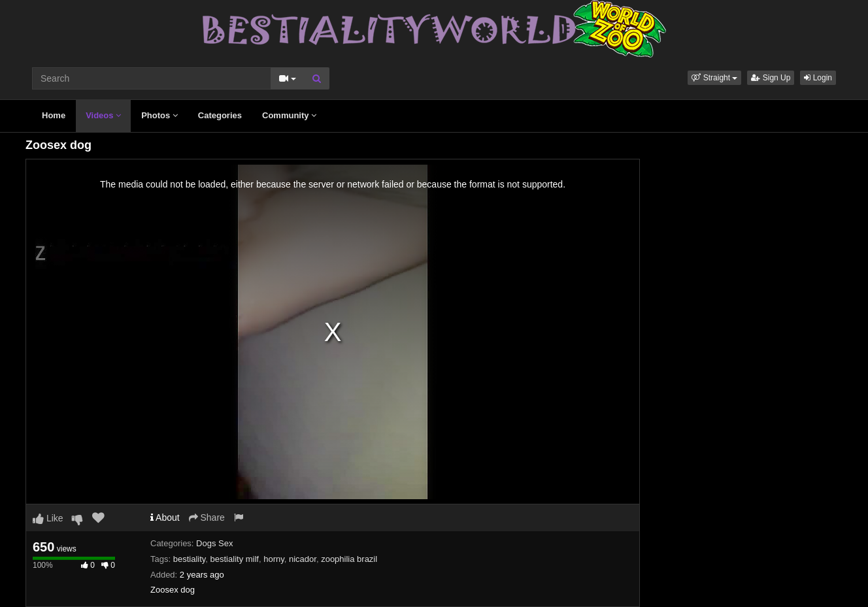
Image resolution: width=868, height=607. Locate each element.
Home (54, 115)
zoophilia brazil (349, 559)
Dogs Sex (214, 543)
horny (274, 559)
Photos (159, 115)
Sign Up (771, 78)
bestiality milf (235, 559)
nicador (303, 559)
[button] (714, 78)
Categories (220, 115)
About (165, 517)
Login (818, 78)
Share (207, 517)
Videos (103, 115)
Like (48, 518)
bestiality (190, 559)
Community (289, 115)
